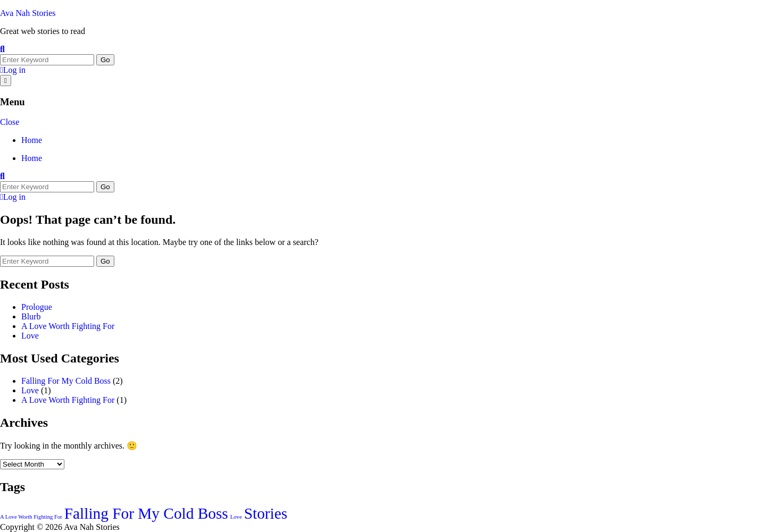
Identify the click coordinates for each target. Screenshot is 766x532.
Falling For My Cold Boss (66, 381)
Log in (13, 70)
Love (30, 336)
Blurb (31, 316)
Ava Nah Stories (28, 13)
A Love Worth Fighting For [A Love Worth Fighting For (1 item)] (31, 517)
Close (10, 122)
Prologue (37, 307)
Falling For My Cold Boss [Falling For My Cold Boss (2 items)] (146, 513)
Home (32, 140)
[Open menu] (6, 81)
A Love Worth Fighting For (68, 326)
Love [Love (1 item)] (236, 517)
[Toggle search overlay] (2, 49)
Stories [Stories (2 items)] (266, 513)
